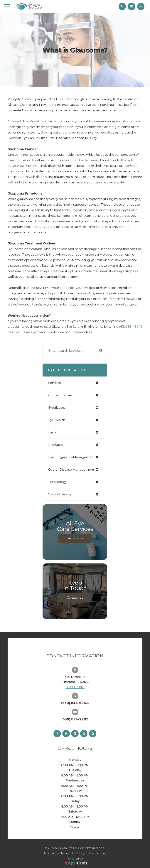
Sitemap (101, 853)
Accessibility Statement (58, 853)
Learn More (75, 538)
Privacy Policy (84, 853)
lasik (52, 432)
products (55, 445)
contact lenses (60, 395)
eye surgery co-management (72, 457)
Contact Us (75, 598)
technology (58, 482)
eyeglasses (57, 408)
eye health (57, 420)
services (55, 383)
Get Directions (75, 687)
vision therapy (60, 494)
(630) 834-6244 (131, 327)
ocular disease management (71, 470)
